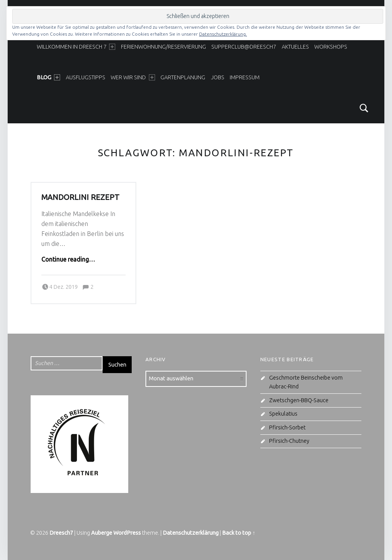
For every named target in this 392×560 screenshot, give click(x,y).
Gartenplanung (183, 77)
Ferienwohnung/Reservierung (163, 47)
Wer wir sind (133, 77)
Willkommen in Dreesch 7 (76, 47)
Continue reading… (68, 259)
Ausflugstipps (86, 77)
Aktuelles (295, 47)
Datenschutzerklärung (191, 533)
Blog (48, 77)
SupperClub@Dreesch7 (244, 47)
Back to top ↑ (238, 533)
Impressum (245, 77)
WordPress (127, 533)
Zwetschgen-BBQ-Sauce (299, 400)
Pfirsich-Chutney (289, 441)
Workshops (331, 47)
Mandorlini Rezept (80, 197)
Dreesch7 (61, 533)
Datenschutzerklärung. (223, 34)
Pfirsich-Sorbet (287, 427)
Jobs (218, 77)
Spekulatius (283, 414)
